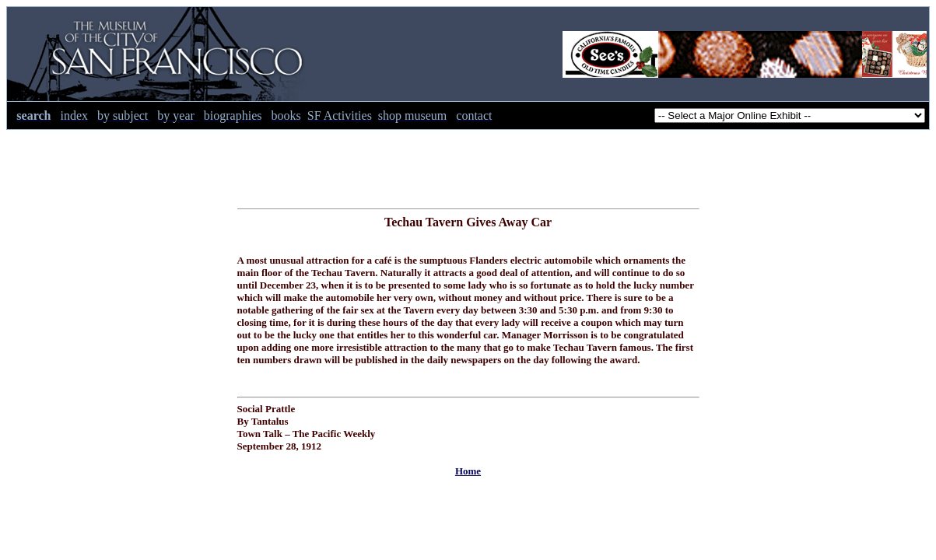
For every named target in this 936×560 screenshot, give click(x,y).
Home (468, 471)
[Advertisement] (468, 165)
